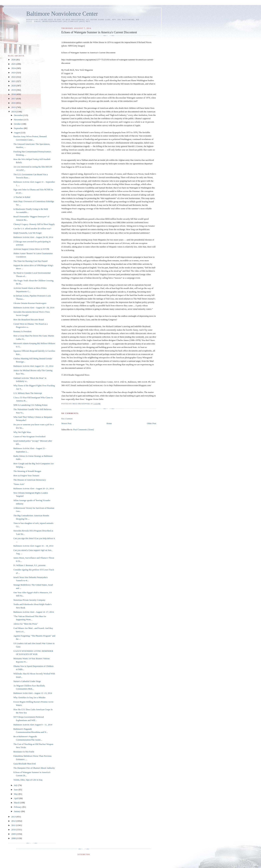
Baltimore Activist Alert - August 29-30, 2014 (33, 237)
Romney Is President (22, 331)
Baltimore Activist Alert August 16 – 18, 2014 (33, 546)
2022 (14, 77)
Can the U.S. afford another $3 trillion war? (32, 229)
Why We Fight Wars (22, 432)
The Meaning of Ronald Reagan (27, 471)
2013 (14, 817)
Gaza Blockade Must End (24, 764)
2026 (14, 60)
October (18, 124)
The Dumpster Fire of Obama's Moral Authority (34, 768)
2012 (14, 821)
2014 (14, 112)
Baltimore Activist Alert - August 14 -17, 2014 (33, 612)
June (16, 790)
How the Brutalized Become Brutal (29, 320)
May (16, 794)
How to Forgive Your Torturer (26, 475)
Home (109, 423)
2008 (14, 838)
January (18, 811)
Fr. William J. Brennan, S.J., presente (29, 565)
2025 (14, 64)
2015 (14, 107)
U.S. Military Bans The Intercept (28, 393)
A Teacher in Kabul (22, 197)
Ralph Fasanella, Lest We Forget (27, 233)
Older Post (152, 423)
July (16, 785)
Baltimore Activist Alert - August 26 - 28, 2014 (34, 308)
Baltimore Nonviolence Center (62, 14)
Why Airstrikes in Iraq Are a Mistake (29, 697)
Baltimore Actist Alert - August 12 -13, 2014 (33, 693)
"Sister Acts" (19, 484)
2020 (14, 86)
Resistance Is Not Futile (24, 752)
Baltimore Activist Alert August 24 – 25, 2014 (33, 366)
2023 (14, 73)
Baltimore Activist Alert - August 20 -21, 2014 (33, 488)
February (18, 807)
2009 (14, 834)
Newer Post (66, 423)
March (17, 803)
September (19, 128)
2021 (14, 81)
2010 (14, 830)
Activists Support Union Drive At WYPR (31, 249)
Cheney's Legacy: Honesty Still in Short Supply (34, 224)
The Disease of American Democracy (30, 480)
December (19, 115)
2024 (14, 68)
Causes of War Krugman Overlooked (29, 436)
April (17, 798)
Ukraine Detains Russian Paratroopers (30, 303)
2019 (14, 90)
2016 (14, 103)
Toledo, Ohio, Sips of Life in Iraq (28, 780)
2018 (14, 94)
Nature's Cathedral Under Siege (27, 681)
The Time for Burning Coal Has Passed (30, 261)
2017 (14, 99)
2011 (14, 825)
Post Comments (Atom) (84, 430)
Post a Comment (67, 419)
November (19, 120)
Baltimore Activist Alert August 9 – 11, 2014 (33, 725)
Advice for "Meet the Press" (25, 624)
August (17, 133)
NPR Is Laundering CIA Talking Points (30, 405)
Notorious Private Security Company (29, 600)
